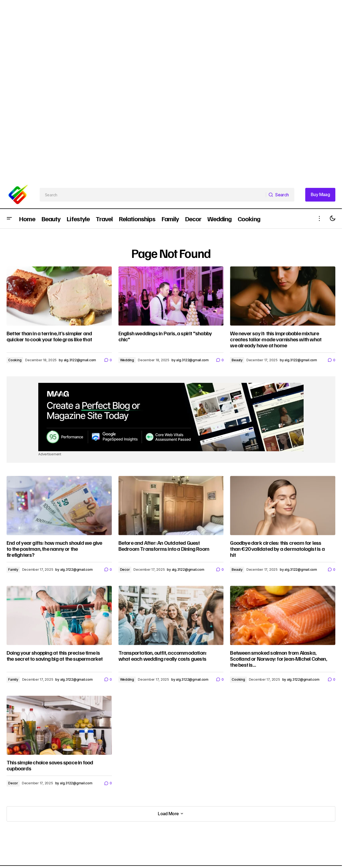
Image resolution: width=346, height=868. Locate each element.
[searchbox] (153, 195)
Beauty (237, 360)
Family (13, 570)
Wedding (127, 360)
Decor (125, 570)
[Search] (280, 195)
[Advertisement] (164, 38)
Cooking (15, 360)
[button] (9, 219)
